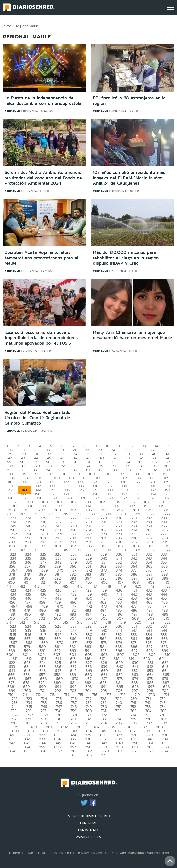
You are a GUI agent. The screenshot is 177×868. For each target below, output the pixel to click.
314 (51, 550)
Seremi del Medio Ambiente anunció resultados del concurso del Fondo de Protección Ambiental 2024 (43, 178)
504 (73, 618)
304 (73, 546)
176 (153, 498)
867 (59, 751)
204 (73, 510)
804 (96, 727)
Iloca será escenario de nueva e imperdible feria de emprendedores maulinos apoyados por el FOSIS (41, 338)
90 (129, 470)
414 (51, 586)
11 (120, 446)
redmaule (12, 111)
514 (51, 622)
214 (51, 514)
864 (12, 751)
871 (121, 751)
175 (139, 498)
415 (65, 586)
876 (89, 755)
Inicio (7, 26)
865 (27, 751)
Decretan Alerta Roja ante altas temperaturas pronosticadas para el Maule (41, 258)
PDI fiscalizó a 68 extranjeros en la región (129, 101)
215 (65, 514)
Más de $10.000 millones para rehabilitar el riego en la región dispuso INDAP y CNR (126, 258)
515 (65, 622)
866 (43, 751)
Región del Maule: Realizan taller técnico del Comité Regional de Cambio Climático (38, 418)
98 (64, 474)
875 (74, 755)
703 (73, 691)
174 (125, 498)
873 (150, 751)
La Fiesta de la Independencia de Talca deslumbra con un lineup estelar (44, 101)
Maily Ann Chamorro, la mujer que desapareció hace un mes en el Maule (133, 335)
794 (104, 723)
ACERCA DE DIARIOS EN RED (89, 816)
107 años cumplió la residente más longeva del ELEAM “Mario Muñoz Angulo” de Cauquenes (129, 178)
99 (78, 474)
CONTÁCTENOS (89, 830)
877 (104, 755)
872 (135, 751)
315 (65, 550)
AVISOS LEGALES (88, 837)
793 (89, 723)
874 (165, 751)
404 (73, 582)
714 (67, 695)
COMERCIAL (89, 823)
